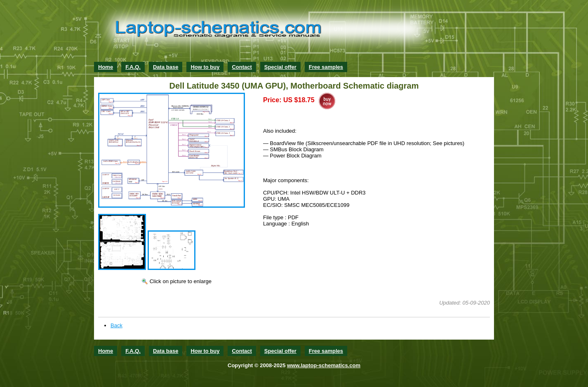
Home (106, 67)
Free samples (326, 67)
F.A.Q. (133, 67)
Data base (166, 67)
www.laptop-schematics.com (324, 365)
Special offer (280, 67)
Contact (242, 67)
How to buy (205, 67)
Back (116, 325)
